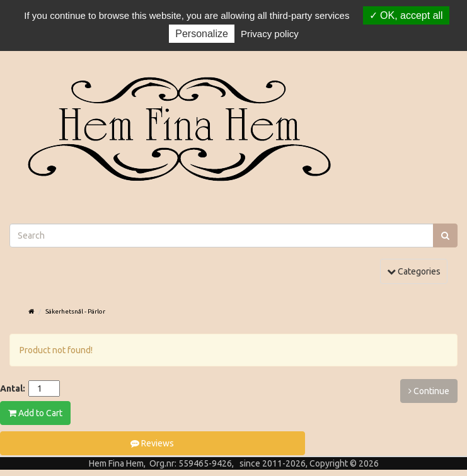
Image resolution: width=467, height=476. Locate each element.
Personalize (202, 34)
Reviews (152, 443)
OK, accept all (406, 15)
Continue (429, 391)
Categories (417, 270)
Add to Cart (35, 413)
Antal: (13, 388)
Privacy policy (270, 34)
